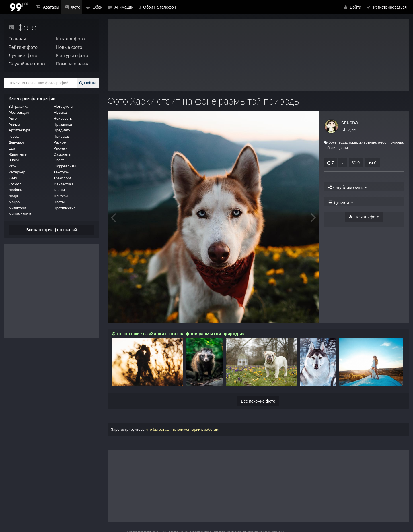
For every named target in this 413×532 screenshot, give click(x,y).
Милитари (17, 208)
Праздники (63, 124)
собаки (329, 148)
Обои (87, 7)
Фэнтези (61, 196)
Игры (13, 166)
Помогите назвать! (75, 64)
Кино (13, 178)
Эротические (65, 208)
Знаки (14, 160)
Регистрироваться (388, 7)
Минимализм (20, 214)
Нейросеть (63, 118)
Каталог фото (70, 39)
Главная (17, 39)
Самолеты (63, 154)
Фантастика (64, 184)
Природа (61, 136)
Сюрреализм (65, 166)
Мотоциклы (63, 106)
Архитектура (19, 130)
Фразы (59, 190)
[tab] (364, 187)
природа (393, 142)
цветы (342, 148)
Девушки (16, 142)
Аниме (14, 124)
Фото (68, 7)
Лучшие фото (23, 56)
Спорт (59, 160)
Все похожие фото (258, 401)
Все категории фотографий (52, 230)
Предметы (63, 130)
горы (350, 142)
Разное (60, 142)
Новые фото (69, 47)
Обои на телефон (147, 7)
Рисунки (61, 148)
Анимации (111, 7)
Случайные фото (27, 64)
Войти (356, 7)
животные (365, 142)
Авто (13, 118)
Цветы (59, 202)
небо (380, 142)
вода (340, 142)
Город (14, 136)
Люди (13, 196)
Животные (18, 154)
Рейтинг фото (23, 47)
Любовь (15, 190)
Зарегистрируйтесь (128, 429)
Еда (12, 148)
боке (330, 142)
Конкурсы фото (72, 56)
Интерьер (17, 172)
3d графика (18, 106)
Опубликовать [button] (346, 188)
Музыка (60, 112)
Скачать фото (364, 217)
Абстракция (19, 112)
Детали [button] (338, 203)
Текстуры (62, 172)
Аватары (46, 7)
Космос (15, 184)
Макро (14, 202)
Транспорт (63, 178)
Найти (88, 83)
